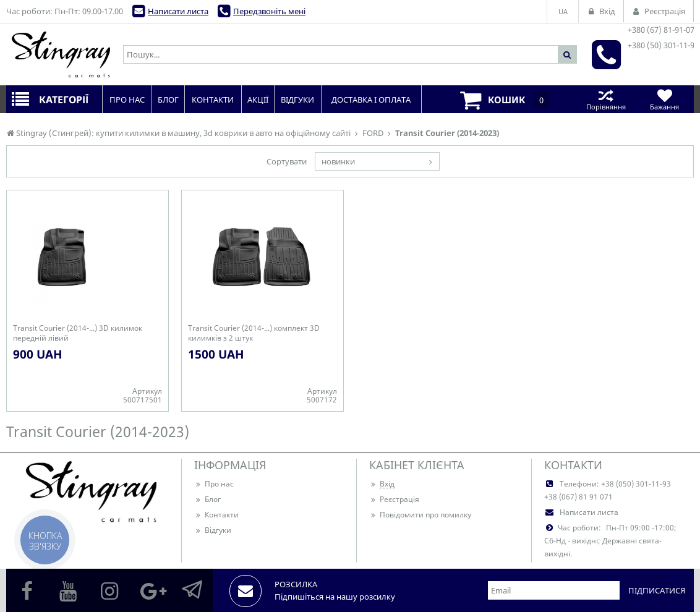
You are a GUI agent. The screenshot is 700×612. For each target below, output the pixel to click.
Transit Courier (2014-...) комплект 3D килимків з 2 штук (254, 333)
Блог (207, 499)
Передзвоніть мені (269, 11)
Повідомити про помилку (420, 515)
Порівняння (606, 99)
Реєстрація (394, 499)
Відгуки (213, 530)
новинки (338, 161)
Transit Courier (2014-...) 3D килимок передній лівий (78, 333)
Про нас (214, 484)
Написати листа (178, 11)
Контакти (216, 515)
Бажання (664, 99)
